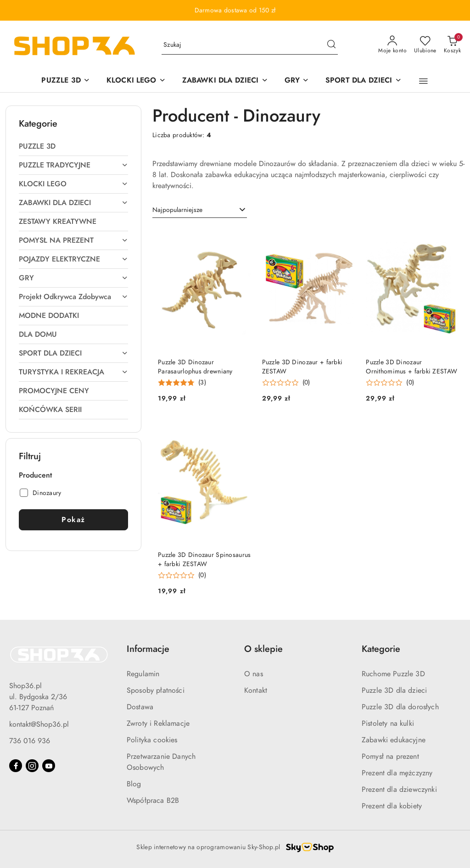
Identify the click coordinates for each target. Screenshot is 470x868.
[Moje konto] (392, 45)
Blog (134, 784)
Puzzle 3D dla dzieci (394, 690)
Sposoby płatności (156, 690)
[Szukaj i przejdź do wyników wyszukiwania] (331, 45)
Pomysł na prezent (390, 757)
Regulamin (143, 674)
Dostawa (140, 707)
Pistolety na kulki (388, 723)
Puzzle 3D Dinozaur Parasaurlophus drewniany (195, 367)
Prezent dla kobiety (392, 806)
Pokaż (73, 520)
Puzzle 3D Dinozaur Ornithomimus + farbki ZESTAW (411, 367)
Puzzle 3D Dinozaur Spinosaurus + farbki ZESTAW (204, 559)
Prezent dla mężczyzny (397, 773)
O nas (254, 674)
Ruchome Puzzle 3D (393, 674)
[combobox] (200, 210)
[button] (423, 81)
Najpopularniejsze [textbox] (177, 210)
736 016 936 (30, 741)
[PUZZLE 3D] (65, 81)
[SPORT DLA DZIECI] (364, 81)
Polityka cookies (152, 740)
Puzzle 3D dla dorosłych (400, 707)
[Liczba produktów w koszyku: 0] (452, 45)
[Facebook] (16, 766)
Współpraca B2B (153, 801)
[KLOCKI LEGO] (136, 81)
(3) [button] (202, 383)
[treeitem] (73, 146)
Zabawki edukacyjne (394, 740)
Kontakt (256, 690)
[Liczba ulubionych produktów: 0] (425, 45)
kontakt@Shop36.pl (39, 724)
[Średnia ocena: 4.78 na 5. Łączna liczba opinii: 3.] (182, 383)
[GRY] (297, 81)
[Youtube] (49, 766)
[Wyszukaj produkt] (250, 45)
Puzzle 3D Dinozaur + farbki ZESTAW (302, 367)
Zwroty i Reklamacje (158, 723)
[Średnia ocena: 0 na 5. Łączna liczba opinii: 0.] (286, 383)
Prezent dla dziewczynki (399, 790)
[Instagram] (32, 766)
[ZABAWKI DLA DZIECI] (225, 81)
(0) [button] (306, 383)
